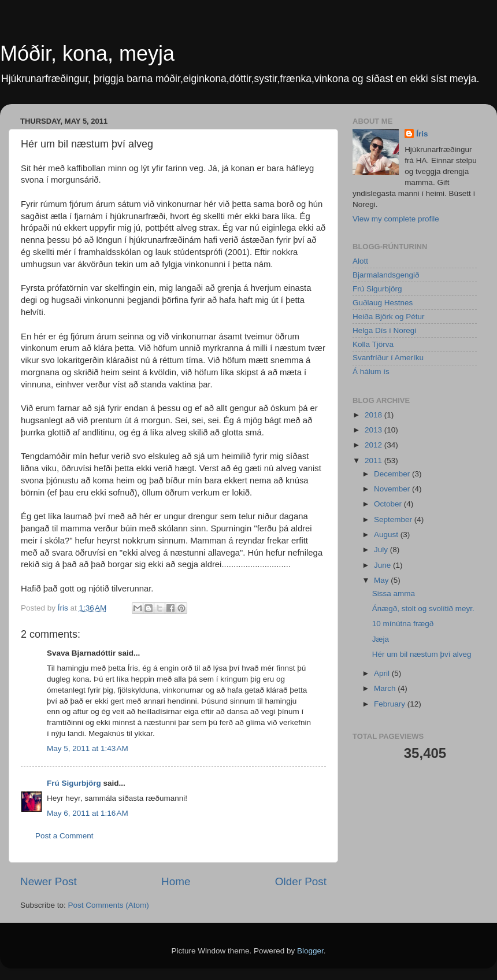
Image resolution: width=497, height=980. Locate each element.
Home (176, 881)
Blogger (310, 951)
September (394, 519)
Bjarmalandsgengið (386, 275)
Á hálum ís (371, 371)
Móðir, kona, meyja (87, 53)
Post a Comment (64, 836)
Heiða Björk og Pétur (389, 317)
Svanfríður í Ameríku (388, 358)
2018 (374, 415)
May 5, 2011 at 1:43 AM (88, 748)
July (382, 550)
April (383, 673)
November (393, 489)
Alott (360, 261)
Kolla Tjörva (373, 344)
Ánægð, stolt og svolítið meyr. (423, 609)
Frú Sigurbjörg (74, 783)
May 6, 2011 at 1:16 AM (88, 813)
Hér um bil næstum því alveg (422, 654)
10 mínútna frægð (403, 624)
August (387, 535)
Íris (422, 134)
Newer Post (49, 881)
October (389, 504)
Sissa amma (394, 593)
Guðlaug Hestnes (383, 303)
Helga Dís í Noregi (384, 330)
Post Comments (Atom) (109, 905)
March (386, 688)
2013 (374, 430)
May (382, 580)
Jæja (381, 639)
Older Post (301, 881)
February (391, 704)
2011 (374, 461)
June (383, 565)
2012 (374, 445)
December (393, 474)
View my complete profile (396, 219)
